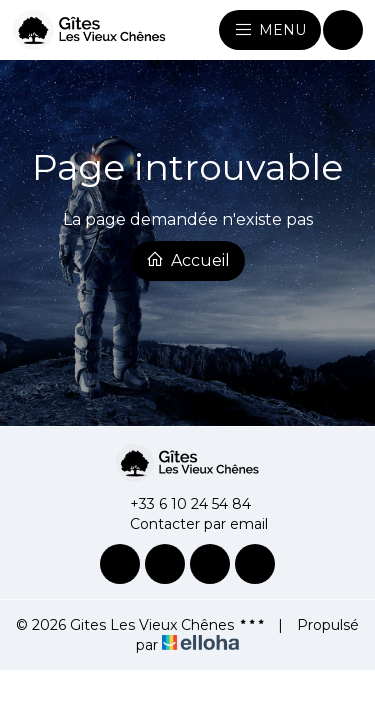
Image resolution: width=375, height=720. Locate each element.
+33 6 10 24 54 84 (179, 504)
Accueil (188, 260)
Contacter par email (187, 524)
